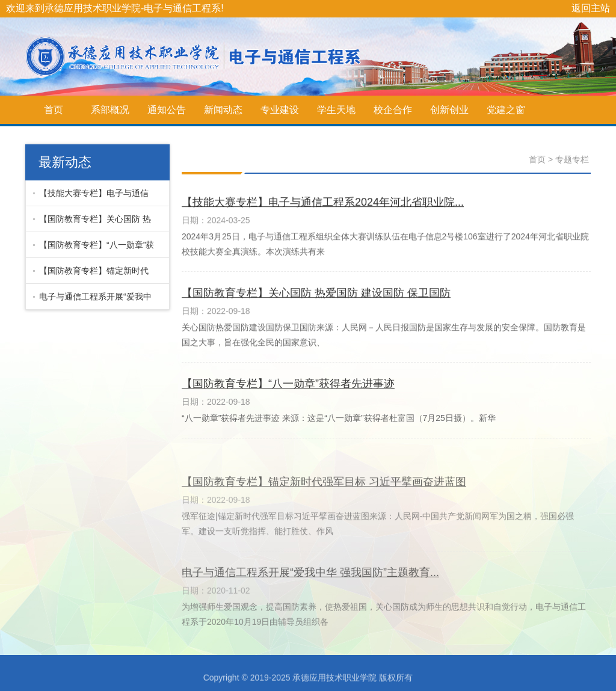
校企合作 (393, 110)
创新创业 (449, 110)
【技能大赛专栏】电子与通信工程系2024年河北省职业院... (91, 197)
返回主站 (591, 8)
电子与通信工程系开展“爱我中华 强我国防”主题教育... (92, 301)
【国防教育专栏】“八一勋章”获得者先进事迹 (94, 249)
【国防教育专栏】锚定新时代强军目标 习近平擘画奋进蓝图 (91, 275)
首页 (54, 110)
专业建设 (280, 110)
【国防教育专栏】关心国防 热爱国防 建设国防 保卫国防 (92, 223)
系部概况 (110, 110)
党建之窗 (506, 110)
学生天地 (336, 110)
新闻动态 (223, 110)
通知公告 (167, 110)
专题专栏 (572, 159)
